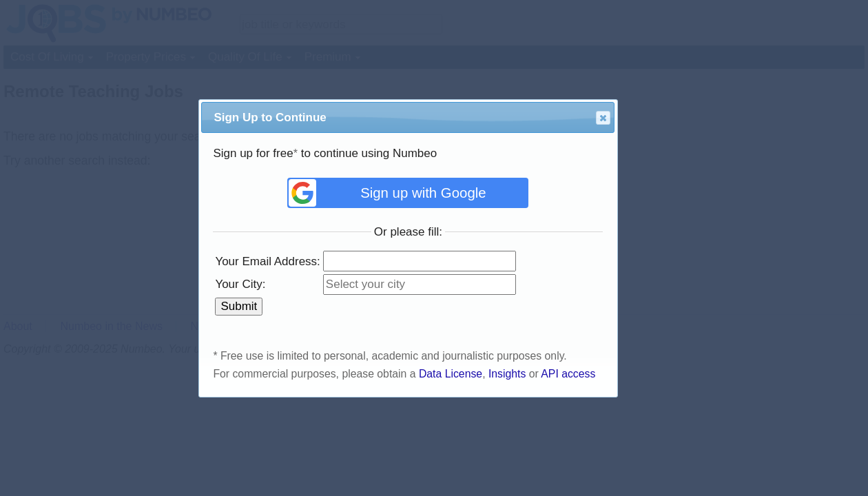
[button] (603, 118)
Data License (451, 374)
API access (568, 374)
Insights (507, 374)
